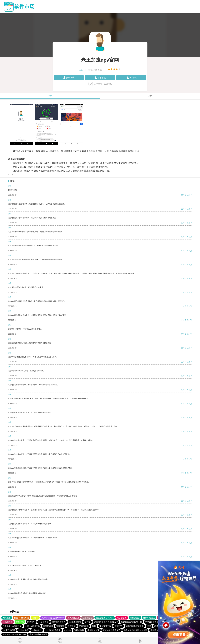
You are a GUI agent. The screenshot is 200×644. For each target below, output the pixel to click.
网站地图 (7, 618)
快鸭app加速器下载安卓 (156, 622)
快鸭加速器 (135, 618)
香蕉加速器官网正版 (135, 626)
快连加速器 (87, 618)
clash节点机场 (9, 630)
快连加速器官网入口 (105, 618)
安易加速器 (84, 626)
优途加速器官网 (59, 622)
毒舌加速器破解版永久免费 (135, 630)
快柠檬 (87, 622)
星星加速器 (48, 626)
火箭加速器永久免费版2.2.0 (106, 622)
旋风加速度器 (73, 618)
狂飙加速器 (8, 622)
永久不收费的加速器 (38, 634)
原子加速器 (122, 618)
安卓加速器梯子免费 (112, 630)
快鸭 (94, 626)
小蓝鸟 (35, 618)
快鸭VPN (31, 622)
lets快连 (67, 630)
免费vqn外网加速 (21, 618)
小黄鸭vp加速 (93, 630)
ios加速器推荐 (75, 622)
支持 (183, 195)
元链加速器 (43, 622)
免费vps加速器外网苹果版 (53, 618)
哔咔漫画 (20, 622)
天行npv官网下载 (32, 626)
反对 (188, 195)
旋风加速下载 (105, 626)
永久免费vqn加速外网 (12, 626)
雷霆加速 (60, 626)
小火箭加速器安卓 (53, 630)
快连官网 (72, 626)
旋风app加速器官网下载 (131, 622)
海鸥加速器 (79, 630)
